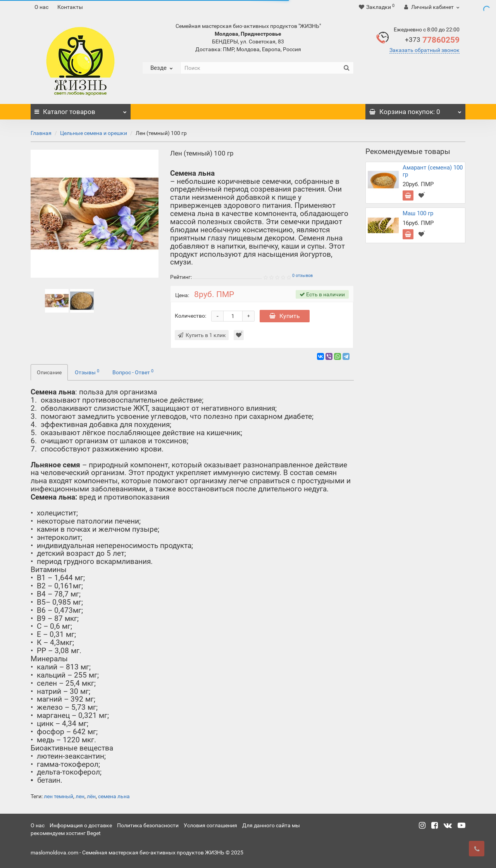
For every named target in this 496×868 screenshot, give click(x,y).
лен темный (59, 796)
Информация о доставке (81, 825)
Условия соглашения (210, 825)
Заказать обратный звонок (425, 50)
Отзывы (87, 372)
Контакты (70, 7)
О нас (41, 7)
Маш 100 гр (418, 213)
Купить (285, 316)
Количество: (190, 316)
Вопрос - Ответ (133, 372)
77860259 (432, 40)
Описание (49, 372)
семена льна (114, 796)
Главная (41, 133)
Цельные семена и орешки (94, 133)
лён (91, 796)
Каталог (81, 110)
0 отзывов (302, 276)
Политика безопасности (148, 825)
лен (80, 796)
